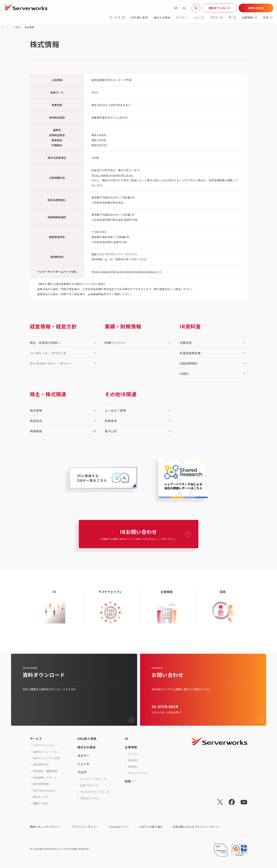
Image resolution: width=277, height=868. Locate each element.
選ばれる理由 (162, 17)
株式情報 (29, 27)
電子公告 (111, 431)
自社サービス (41, 797)
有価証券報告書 (190, 353)
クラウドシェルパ (43, 745)
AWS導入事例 (139, 17)
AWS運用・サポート (45, 778)
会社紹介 (133, 760)
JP (176, 8)
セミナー (182, 17)
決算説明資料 (189, 363)
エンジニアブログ (93, 779)
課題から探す (41, 803)
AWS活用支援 (41, 784)
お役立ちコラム (90, 798)
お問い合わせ (256, 8)
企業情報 (250, 17)
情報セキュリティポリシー (46, 827)
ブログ (216, 17)
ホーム (5, 27)
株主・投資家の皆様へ (45, 343)
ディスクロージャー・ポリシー (51, 363)
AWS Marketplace (44, 790)
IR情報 (17, 27)
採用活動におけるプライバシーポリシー (197, 827)
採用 (268, 17)
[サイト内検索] (196, 8)
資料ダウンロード (219, 8)
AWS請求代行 (41, 765)
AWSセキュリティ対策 (46, 758)
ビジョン (133, 754)
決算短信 (186, 343)
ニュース (199, 17)
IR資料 (184, 374)
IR (232, 17)
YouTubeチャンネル (95, 792)
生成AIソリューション (46, 752)
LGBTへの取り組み (151, 827)
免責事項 (111, 421)
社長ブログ (89, 785)
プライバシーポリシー (85, 827)
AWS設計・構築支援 (45, 771)
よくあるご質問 (115, 410)
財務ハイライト (115, 343)
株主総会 (36, 421)
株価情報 (36, 431)
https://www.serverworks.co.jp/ (112, 175)
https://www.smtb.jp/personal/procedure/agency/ (125, 272)
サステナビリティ (138, 773)
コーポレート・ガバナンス (48, 353)
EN (184, 8)
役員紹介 (133, 767)
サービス (117, 17)
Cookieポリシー (119, 827)
